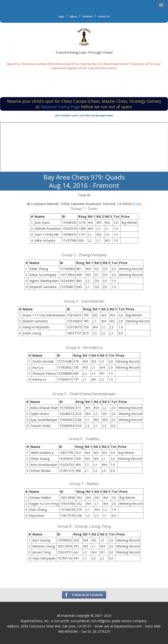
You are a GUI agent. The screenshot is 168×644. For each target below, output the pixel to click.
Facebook (87, 16)
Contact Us (104, 16)
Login (61, 16)
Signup (73, 16)
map (137, 204)
